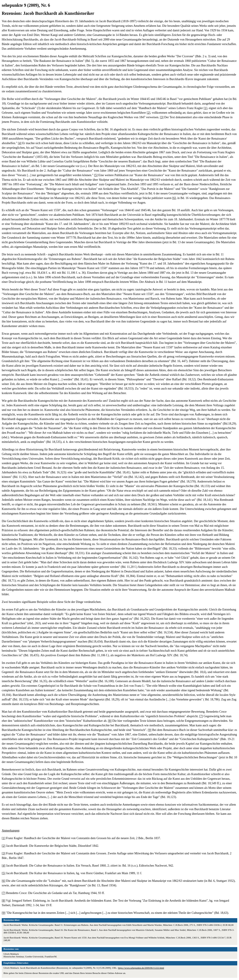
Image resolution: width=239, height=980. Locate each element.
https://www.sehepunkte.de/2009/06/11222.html (141, 968)
